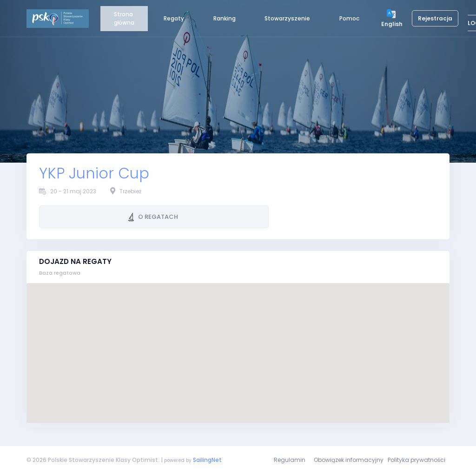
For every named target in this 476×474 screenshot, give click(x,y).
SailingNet (207, 460)
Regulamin (290, 460)
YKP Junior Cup (94, 173)
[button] (238, 345)
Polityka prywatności (416, 460)
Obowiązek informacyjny (349, 460)
